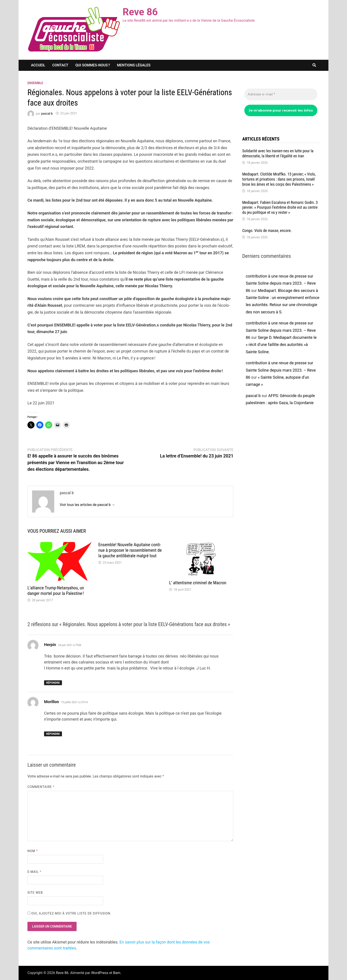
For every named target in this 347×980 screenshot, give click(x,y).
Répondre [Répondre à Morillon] (53, 734)
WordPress (100, 973)
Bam (117, 973)
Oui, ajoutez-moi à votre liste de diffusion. (69, 913)
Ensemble (35, 83)
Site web (35, 893)
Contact (60, 65)
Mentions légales (134, 65)
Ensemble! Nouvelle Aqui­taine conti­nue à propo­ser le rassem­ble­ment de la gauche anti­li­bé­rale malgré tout (130, 550)
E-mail (34, 872)
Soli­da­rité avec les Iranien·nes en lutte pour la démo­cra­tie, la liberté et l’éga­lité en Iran (278, 153)
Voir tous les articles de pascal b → (87, 505)
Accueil (38, 65)
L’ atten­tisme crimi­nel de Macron (198, 583)
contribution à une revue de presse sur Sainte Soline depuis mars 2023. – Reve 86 (281, 283)
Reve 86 (140, 12)
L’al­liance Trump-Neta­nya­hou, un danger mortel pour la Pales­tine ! (56, 591)
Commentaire (41, 787)
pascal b (47, 113)
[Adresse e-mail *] (281, 94)
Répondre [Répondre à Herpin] (53, 683)
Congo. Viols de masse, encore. (267, 231)
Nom (33, 851)
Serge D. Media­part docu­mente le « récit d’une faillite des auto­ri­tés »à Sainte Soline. (281, 345)
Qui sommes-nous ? (93, 65)
